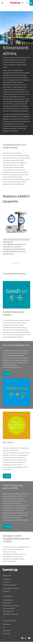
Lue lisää (7, 374)
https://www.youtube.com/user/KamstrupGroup (29, 638)
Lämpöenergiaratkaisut (9, 585)
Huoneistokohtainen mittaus (11, 588)
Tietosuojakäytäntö (8, 611)
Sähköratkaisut (7, 579)
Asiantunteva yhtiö (8, 600)
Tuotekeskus (6, 591)
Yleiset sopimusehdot (9, 608)
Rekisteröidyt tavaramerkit (10, 606)
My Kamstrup (7, 624)
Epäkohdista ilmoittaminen (10, 614)
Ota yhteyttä (6, 633)
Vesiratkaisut (6, 582)
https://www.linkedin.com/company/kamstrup (22, 638)
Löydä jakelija (7, 631)
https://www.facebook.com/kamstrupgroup (26, 638)
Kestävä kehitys (7, 603)
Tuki (4, 627)
